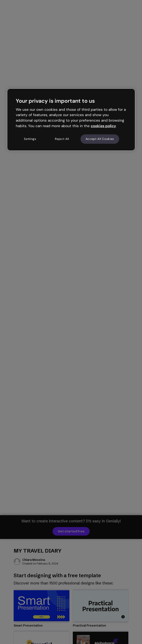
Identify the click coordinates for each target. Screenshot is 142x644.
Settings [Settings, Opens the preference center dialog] (30, 139)
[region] (71, 119)
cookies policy (103, 126)
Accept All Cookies (100, 139)
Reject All (62, 139)
